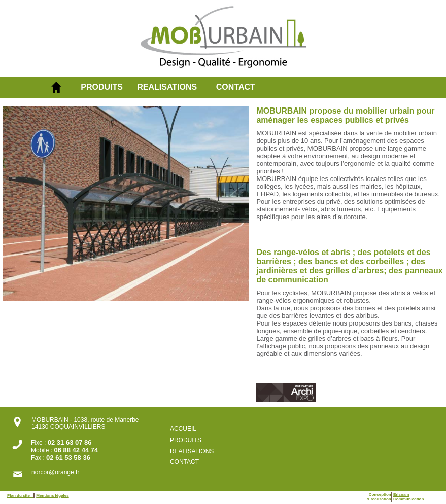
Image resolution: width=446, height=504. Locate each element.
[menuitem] (109, 87)
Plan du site (20, 496)
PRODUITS (102, 87)
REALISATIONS (167, 87)
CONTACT (236, 87)
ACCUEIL (183, 429)
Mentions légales (52, 496)
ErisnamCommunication (408, 497)
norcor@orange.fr (55, 472)
